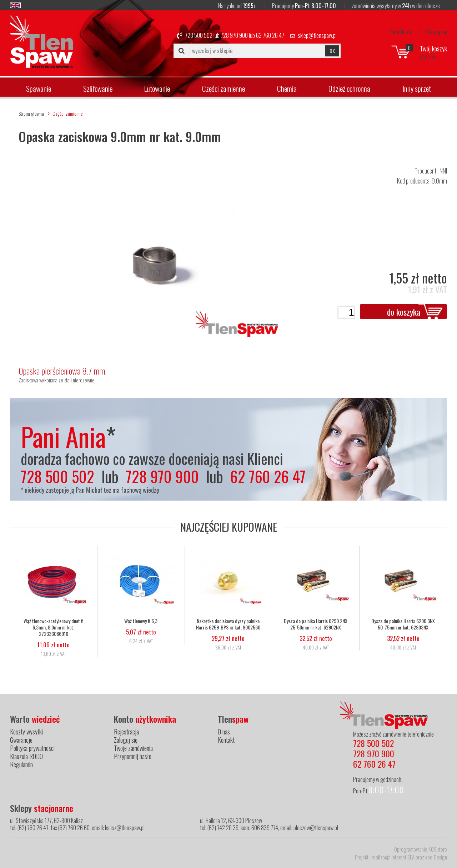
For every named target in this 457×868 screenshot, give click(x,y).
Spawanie (39, 88)
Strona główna (31, 113)
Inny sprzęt (417, 88)
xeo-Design (436, 857)
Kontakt (226, 740)
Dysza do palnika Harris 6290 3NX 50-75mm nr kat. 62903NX (403, 624)
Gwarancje (21, 740)
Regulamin (21, 764)
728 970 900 (234, 35)
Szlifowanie (98, 88)
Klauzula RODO (26, 756)
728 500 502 (199, 35)
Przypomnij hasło (133, 756)
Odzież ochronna (349, 88)
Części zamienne (224, 88)
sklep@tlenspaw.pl (317, 35)
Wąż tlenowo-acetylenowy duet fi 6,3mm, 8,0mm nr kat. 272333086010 (54, 627)
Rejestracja (126, 732)
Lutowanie (157, 88)
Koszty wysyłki (26, 732)
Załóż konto (401, 32)
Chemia (287, 88)
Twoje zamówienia (133, 748)
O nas (224, 732)
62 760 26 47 (270, 35)
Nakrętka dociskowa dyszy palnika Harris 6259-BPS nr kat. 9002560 (228, 624)
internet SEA (403, 857)
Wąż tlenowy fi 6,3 (141, 621)
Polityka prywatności (32, 748)
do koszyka (404, 312)
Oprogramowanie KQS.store (421, 849)
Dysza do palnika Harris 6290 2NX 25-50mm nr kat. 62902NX (316, 624)
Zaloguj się (436, 32)
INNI (443, 171)
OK (332, 51)
